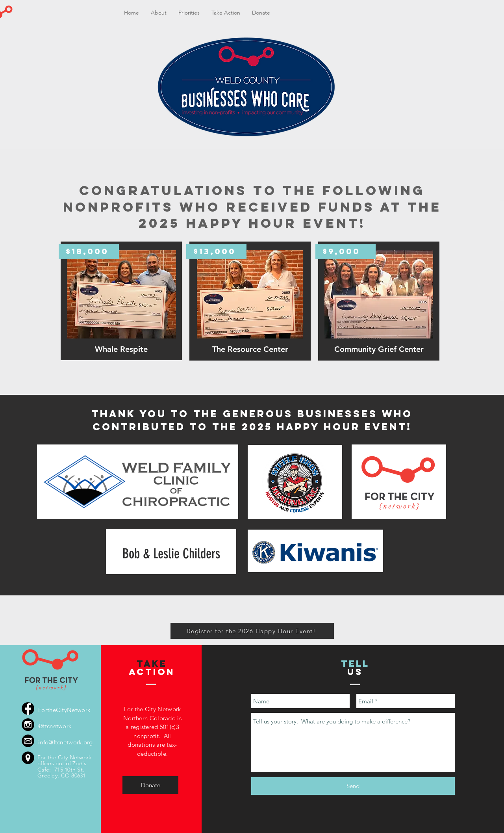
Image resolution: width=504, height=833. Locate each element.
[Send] (353, 786)
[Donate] (150, 785)
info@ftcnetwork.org (66, 742)
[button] (189, 13)
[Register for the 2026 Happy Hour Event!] (252, 631)
